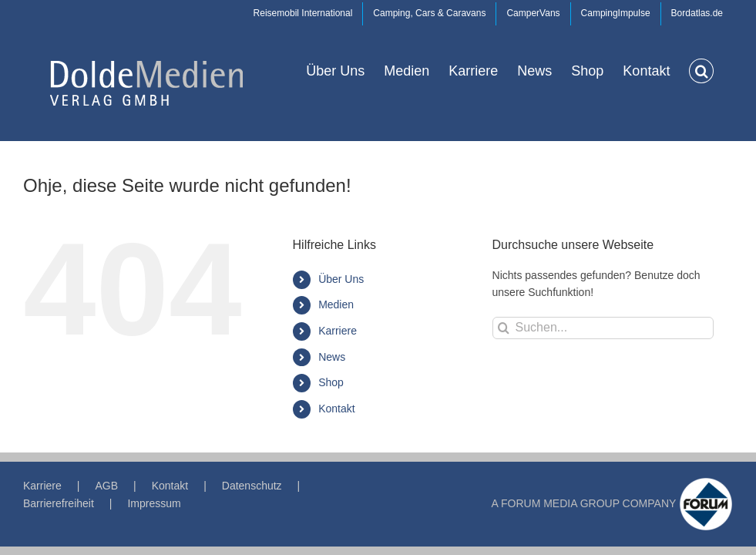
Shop (331, 382)
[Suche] (504, 328)
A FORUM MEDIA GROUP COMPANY (584, 503)
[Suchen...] (603, 328)
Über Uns (341, 279)
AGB (106, 486)
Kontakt (336, 409)
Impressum (154, 503)
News (332, 357)
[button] (701, 70)
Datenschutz (252, 486)
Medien (336, 304)
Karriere (338, 331)
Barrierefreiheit (59, 503)
